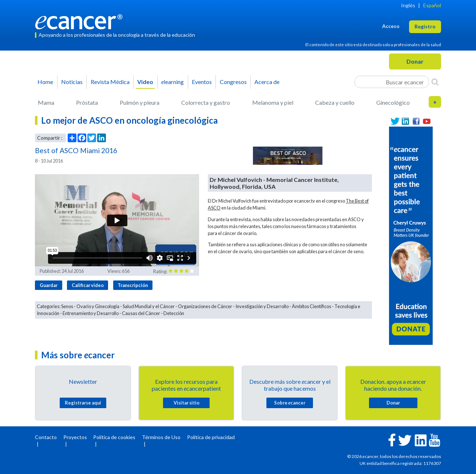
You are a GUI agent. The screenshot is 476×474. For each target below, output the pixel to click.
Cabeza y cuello (335, 102)
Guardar (49, 285)
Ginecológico (393, 102)
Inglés (408, 5)
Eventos (202, 82)
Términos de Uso (161, 437)
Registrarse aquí (83, 403)
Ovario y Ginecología (98, 306)
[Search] (435, 82)
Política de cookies (114, 437)
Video (145, 82)
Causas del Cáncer (141, 313)
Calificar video (88, 285)
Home (45, 82)
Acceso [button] (391, 26)
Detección (174, 313)
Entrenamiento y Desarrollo (91, 313)
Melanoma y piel (273, 102)
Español (432, 5)
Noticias (72, 82)
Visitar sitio (187, 403)
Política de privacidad (211, 437)
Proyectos (75, 437)
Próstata (87, 102)
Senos (67, 306)
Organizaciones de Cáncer (205, 306)
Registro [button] (425, 26)
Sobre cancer (290, 403)
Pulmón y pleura (140, 102)
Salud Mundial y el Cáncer (149, 306)
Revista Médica (110, 82)
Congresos (233, 82)
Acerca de (267, 82)
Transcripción (133, 285)
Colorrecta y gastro (206, 102)
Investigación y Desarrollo (262, 306)
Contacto (46, 437)
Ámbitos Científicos (312, 306)
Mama (46, 102)
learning (172, 82)
